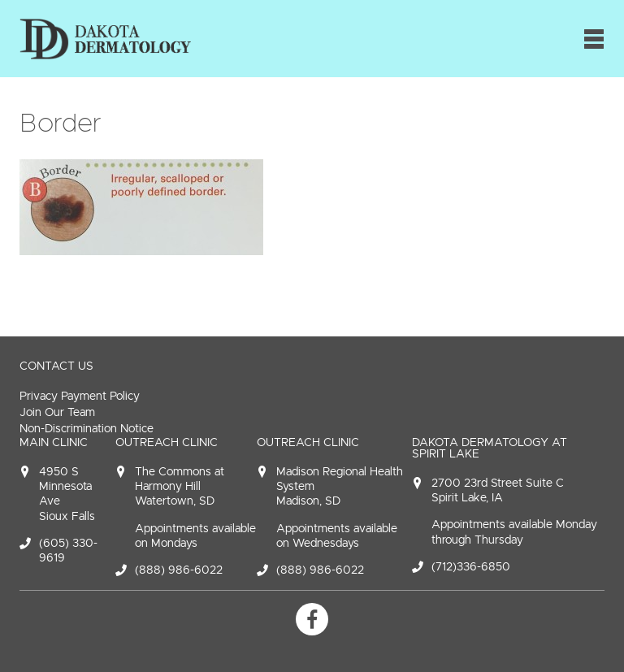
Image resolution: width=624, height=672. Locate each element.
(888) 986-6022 (179, 570)
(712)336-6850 (471, 567)
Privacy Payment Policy (80, 396)
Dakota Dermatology (105, 39)
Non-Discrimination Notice (87, 429)
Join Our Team (57, 412)
